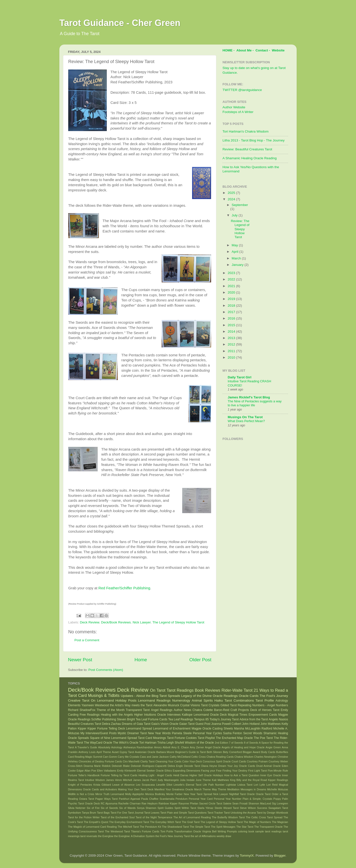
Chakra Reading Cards (220, 757)
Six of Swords (110, 808)
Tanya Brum (89, 813)
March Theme (202, 789)
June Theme (203, 780)
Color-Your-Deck (192, 761)
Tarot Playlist (206, 738)
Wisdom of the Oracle (199, 743)
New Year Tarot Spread (198, 794)
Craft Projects (240, 710)
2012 (232, 344)
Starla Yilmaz (205, 808)
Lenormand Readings (154, 700)
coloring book (246, 831)
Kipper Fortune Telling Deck (106, 729)
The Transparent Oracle (268, 827)
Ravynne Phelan (188, 803)
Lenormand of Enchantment (172, 729)
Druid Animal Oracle (268, 766)
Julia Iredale (187, 780)
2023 (232, 273)
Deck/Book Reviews (116, 622)
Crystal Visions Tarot (194, 705)
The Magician (280, 822)
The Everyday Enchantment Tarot (129, 822)
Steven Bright (126, 719)
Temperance (165, 817)
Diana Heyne (209, 766)
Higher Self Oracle (201, 775)
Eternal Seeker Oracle (150, 771)
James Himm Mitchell (119, 780)
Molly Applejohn (135, 794)
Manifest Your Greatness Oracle (174, 789)
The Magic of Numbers (257, 822)
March (237, 258)
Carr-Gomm (110, 757)
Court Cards (239, 761)
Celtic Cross (199, 757)
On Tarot (158, 690)
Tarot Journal (136, 813)
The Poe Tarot (263, 738)
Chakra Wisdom (244, 757)
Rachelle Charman (130, 803)
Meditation (233, 789)
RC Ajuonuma (109, 803)
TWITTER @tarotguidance (242, 90)
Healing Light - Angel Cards (155, 775)
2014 (232, 331)
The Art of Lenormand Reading (192, 817)
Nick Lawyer (142, 622)
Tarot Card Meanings (152, 738)
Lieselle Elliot (164, 785)
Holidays (218, 775)
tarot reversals (89, 836)
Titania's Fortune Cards (145, 831)
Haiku (219, 700)
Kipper (82, 729)
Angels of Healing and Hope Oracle (243, 747)
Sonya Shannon (147, 808)
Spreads (83, 738)
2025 (232, 193)
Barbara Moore (165, 752)
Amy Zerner (197, 747)
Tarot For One (119, 813)
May (235, 245)
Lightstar (231, 785)
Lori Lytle (259, 785)
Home (141, 660)
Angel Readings (162, 710)
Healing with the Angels (117, 715)
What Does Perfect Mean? (246, 421)
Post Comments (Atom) (106, 670)
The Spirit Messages (223, 827)
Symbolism (75, 813)
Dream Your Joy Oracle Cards (237, 766)
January (238, 265)
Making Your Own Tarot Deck (136, 789)
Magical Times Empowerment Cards (253, 715)
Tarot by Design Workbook (272, 813)
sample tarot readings (269, 831)
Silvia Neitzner (77, 808)
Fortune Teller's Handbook (84, 775)
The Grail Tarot (191, 822)
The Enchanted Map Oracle (234, 738)
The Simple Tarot (200, 827)
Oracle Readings (225, 696)
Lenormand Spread (139, 729)
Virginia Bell (209, 831)
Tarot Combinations (239, 700)
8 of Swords (251, 743)
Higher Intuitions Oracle (150, 715)
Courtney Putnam (257, 761)
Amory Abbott (162, 747)
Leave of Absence (123, 785)
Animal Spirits (202, 700)
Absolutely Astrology (110, 747)
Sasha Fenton (233, 733)
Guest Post (203, 724)
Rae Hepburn (149, 803)
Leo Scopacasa (145, 785)
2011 (232, 351)
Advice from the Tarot (254, 719)
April (235, 252)
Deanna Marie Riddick (97, 766)
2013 (232, 338)
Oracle (251, 794)
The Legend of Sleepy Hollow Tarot (178, 622)
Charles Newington (265, 757)
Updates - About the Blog (139, 696)
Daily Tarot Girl (240, 377)
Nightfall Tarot (237, 794)
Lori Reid (272, 785)
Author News (183, 710)
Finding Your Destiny (235, 771)
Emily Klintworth (127, 771)
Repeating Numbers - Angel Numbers (263, 705)
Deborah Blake (121, 766)
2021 (232, 286)
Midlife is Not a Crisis (81, 794)
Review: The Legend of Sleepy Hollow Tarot (240, 229)
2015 (232, 325)
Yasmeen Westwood (95, 705)
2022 (232, 279)
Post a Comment (87, 640)
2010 (232, 357)
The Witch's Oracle (126, 743)
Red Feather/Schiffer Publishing (124, 588)
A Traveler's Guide (86, 747)
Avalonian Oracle (145, 752)
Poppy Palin (281, 799)
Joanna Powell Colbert (226, 724)
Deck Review (89, 622)
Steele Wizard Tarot (227, 808)
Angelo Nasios (278, 719)
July (235, 215)
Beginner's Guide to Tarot (190, 752)
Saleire (227, 803)
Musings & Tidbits (104, 695)
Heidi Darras (181, 775)
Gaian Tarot (187, 724)
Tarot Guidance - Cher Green (120, 23)
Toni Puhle (167, 831)
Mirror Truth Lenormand (110, 794)
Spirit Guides (165, 808)
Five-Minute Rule (278, 771)
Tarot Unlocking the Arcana (240, 813)
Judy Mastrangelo (168, 780)
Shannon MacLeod (260, 803)
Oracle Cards (249, 696)
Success (262, 808)
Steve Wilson (248, 808)
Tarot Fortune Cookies (182, 738)
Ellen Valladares (107, 771)
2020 (232, 292)
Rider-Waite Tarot (237, 690)
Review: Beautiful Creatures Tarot (247, 149)
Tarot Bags (103, 813)
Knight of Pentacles (80, 785)
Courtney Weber (278, 761)
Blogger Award (252, 752)
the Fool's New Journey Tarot (173, 836)
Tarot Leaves (152, 813)
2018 (232, 306)
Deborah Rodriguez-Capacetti (149, 766)
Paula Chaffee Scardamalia (158, 799)
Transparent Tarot (138, 710)
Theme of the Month (111, 710)
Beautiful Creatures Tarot (85, 724)
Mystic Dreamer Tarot (132, 733)
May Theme (219, 789)
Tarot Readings (180, 690)
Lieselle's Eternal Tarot (188, 785)
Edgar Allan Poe (86, 771)
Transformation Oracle (188, 831)
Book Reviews (208, 690)
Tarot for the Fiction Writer (84, 817)
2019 (232, 299)
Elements (74, 705)
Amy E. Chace (180, 747)
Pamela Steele (182, 733)
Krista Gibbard (102, 785)
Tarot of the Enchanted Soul (118, 817)
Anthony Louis (87, 752)
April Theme (104, 752)
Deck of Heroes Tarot (265, 710)
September (240, 205)
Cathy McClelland (180, 757)
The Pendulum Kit (150, 827)
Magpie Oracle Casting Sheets (212, 729)
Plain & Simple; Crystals (257, 799)
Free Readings (90, 715)
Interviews (174, 715)
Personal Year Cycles (207, 733)
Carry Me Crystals (128, 757)
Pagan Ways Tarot (106, 799)
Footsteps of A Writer (238, 112)
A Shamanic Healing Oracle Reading (250, 158)
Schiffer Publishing (104, 719)
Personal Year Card (201, 799)
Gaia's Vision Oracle (165, 724)
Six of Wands (127, 808)
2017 (232, 312)
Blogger (280, 856)
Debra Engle (175, 766)
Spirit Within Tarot (185, 808)
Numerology (181, 700)
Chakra (197, 710)
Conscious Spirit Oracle (217, 761)
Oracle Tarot (263, 794)
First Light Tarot (257, 771)
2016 (232, 318)
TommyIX (247, 856)
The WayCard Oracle (98, 743)
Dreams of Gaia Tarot (136, 724)
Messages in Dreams (253, 789)
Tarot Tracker (215, 813)
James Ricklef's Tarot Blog (249, 397)
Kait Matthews (220, 780)
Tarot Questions (197, 813)
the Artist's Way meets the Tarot (131, 705)
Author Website (234, 107)
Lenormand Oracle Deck (210, 715)
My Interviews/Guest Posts (98, 733)
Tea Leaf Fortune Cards (152, 719)
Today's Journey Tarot (224, 719)
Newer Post (80, 660)
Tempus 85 (201, 719)
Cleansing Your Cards (168, 761)
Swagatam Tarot (278, 808)
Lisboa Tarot (245, 785)
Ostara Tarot (87, 799)
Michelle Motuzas (278, 789)
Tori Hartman (148, 743)
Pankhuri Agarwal (130, 799)
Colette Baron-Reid (216, 710)
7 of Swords (236, 743)
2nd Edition (222, 743)
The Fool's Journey (274, 696)
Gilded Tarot (229, 705)
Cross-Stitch (75, 766)
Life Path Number (214, 785)
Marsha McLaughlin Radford (253, 729)
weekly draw (224, 836)
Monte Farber (174, 794)
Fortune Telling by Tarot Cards (119, 775)
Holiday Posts (126, 700)
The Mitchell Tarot (128, 827)
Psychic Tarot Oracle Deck (84, 803)
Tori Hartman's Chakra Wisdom (245, 131)
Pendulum (182, 799)
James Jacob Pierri (145, 780)
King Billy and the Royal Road (248, 780)
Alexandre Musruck (166, 705)
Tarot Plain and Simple (174, 813)
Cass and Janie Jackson (154, 757)
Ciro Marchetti (131, 761)
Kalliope (187, 715)
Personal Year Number (228, 799)
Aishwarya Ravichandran (138, 747)
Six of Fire (93, 808)
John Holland (251, 724)
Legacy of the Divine (197, 696)
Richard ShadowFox (82, 710)
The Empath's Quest (96, 822)
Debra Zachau (112, 724)
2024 (232, 199)
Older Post (200, 660)
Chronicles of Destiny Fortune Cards (100, 761)
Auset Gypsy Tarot (123, 752)
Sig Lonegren (280, 803)
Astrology (282, 701)
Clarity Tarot (148, 761)
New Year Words (159, 733)
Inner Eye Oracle (271, 775)
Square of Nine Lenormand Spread (113, 738)
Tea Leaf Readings (181, 719)
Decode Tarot (192, 766)
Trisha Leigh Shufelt (171, 743)
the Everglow (106, 836)
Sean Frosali (240, 803)
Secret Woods (253, 733)
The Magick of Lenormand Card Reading (92, 827)
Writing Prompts (227, 831)
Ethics (168, 771)
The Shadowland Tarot (175, 827)
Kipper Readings (278, 780)
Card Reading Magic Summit (85, 757)
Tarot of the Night (146, 817)
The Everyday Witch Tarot (166, 822)
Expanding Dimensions (187, 771)
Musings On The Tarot (245, 417)
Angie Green (273, 747)
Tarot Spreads (170, 696)
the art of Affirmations (203, 836)
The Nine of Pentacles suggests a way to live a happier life (255, 403)
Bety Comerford (232, 752)
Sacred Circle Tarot (211, 803)
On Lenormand (102, 700)
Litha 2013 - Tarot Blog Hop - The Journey (254, 140)
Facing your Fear (211, 771)
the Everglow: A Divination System (134, 836)
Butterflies (282, 752)
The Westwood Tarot (117, 831)
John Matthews (271, 724)
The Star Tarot (245, 827)
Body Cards (268, 752)
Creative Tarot (79, 700)
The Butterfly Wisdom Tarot (228, 817)
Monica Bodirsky (155, 794)
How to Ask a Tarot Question (242, 775)
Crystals (214, 705)
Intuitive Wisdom (95, 780)
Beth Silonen (214, 752)
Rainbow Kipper (168, 803)
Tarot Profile (265, 700)
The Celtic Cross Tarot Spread (264, 817)
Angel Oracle (213, 747)
